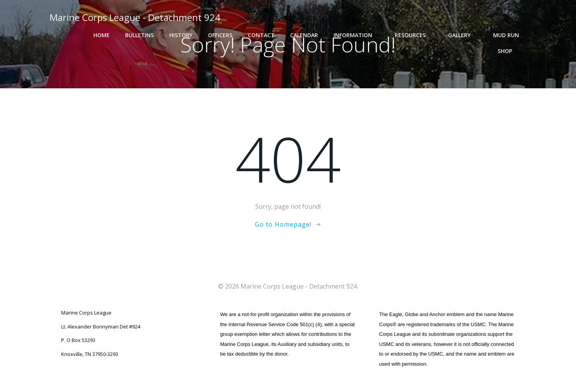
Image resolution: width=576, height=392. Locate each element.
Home (101, 35)
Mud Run (506, 35)
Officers (220, 35)
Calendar (304, 35)
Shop (508, 51)
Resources (414, 35)
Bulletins (139, 35)
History (181, 35)
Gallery (463, 35)
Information (356, 35)
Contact (261, 35)
